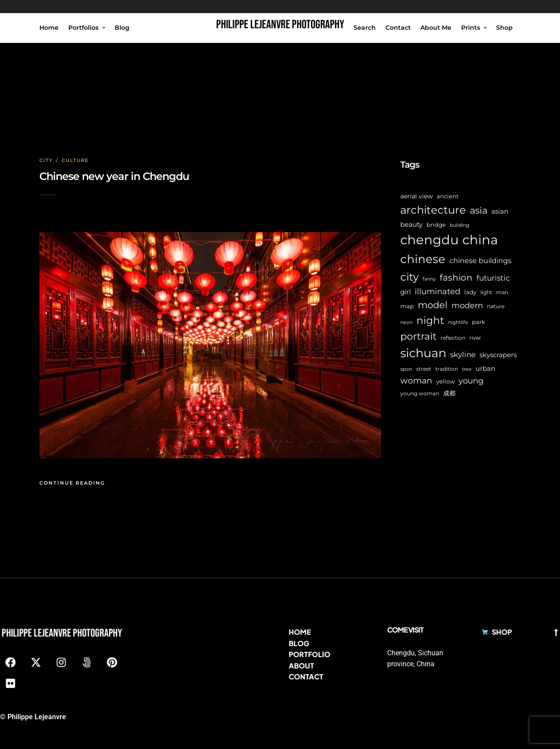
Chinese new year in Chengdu (114, 176)
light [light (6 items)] (486, 292)
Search (365, 28)
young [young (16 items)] (471, 381)
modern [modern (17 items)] (467, 306)
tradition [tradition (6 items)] (447, 369)
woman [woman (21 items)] (416, 380)
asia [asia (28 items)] (479, 210)
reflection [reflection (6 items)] (453, 338)
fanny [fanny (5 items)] (429, 279)
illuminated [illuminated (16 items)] (437, 291)
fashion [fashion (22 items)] (456, 278)
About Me (436, 28)
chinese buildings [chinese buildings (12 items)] (480, 261)
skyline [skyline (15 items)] (463, 354)
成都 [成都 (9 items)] (449, 393)
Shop (504, 28)
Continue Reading (72, 483)
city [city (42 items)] (409, 277)
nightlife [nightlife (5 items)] (458, 322)
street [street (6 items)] (424, 369)
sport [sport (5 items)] (406, 369)
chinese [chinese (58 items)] (423, 259)
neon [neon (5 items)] (406, 322)
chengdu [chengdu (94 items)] (429, 240)
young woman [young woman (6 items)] (420, 394)
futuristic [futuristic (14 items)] (493, 278)
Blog (122, 28)
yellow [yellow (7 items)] (445, 382)
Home (49, 28)
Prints (471, 28)
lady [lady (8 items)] (470, 292)
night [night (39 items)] (430, 320)
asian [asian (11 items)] (500, 211)
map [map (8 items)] (407, 306)
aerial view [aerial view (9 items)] (416, 196)
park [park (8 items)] (479, 322)
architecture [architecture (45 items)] (433, 210)
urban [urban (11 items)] (485, 368)
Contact (398, 28)
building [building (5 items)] (460, 225)
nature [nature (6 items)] (496, 306)
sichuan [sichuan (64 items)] (423, 353)
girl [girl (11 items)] (406, 292)
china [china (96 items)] (480, 240)
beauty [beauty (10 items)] (411, 225)
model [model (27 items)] (433, 305)
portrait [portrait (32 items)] (418, 336)
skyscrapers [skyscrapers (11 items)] (498, 355)
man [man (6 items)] (502, 292)
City (46, 160)
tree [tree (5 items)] (467, 369)
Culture (75, 160)
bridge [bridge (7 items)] (436, 225)
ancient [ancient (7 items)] (448, 196)
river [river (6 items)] (475, 338)
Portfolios (83, 28)
